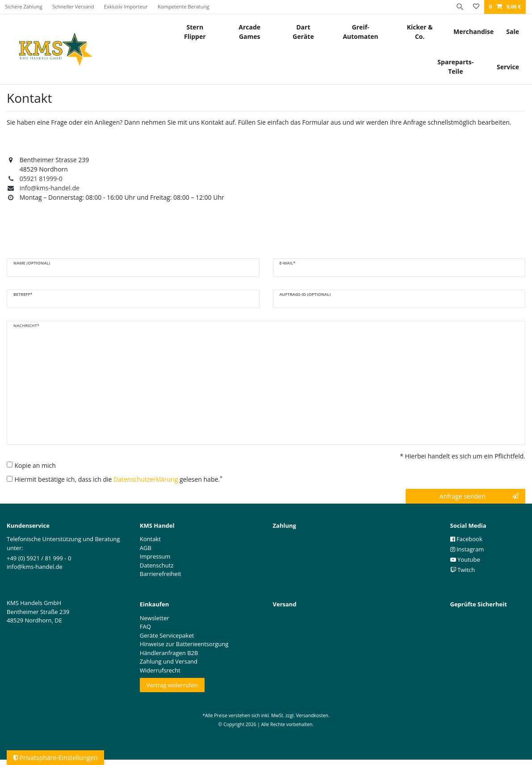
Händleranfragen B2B (169, 653)
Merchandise (473, 32)
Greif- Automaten (360, 32)
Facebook (466, 539)
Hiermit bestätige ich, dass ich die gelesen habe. (119, 479)
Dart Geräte (303, 32)
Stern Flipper (195, 32)
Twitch (463, 570)
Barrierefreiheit (161, 574)
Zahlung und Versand (169, 661)
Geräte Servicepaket (167, 635)
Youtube (465, 559)
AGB (146, 548)
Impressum (155, 556)
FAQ (145, 626)
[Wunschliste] (476, 7)
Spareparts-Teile (455, 67)
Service (508, 67)
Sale (513, 32)
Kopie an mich (35, 465)
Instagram (467, 549)
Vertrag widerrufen (172, 685)
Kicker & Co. (420, 32)
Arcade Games (249, 32)
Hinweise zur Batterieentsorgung (184, 644)
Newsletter (155, 618)
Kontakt (150, 539)
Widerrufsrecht (160, 670)
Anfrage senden (479, 496)
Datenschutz (157, 565)
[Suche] (459, 7)
